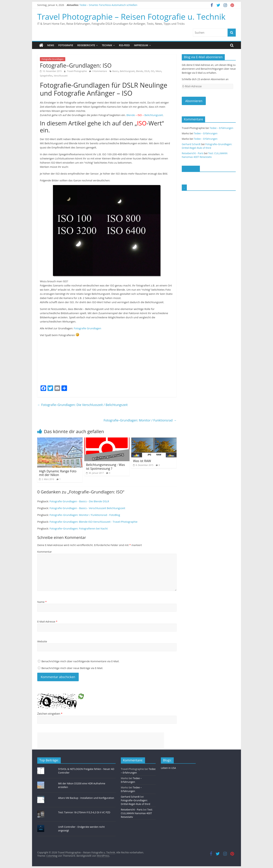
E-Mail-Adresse (47, 621)
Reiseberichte (86, 45)
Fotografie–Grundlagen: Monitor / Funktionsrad (140, 420)
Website (42, 641)
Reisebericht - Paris (193, 153)
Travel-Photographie (77, 71)
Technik (107, 45)
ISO (152, 71)
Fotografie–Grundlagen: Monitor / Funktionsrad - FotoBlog (85, 515)
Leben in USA (168, 768)
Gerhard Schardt (191, 144)
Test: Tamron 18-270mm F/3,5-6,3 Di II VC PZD (84, 812)
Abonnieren (194, 101)
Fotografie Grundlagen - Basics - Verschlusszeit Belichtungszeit (87, 508)
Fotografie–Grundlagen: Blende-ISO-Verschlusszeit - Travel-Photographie (94, 522)
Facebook (191, 168)
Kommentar (44, 552)
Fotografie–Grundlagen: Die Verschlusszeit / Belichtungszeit (82, 405)
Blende (139, 71)
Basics (116, 71)
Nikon (158, 71)
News (51, 45)
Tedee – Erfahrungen (221, 128)
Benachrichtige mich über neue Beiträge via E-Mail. (72, 668)
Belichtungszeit (127, 71)
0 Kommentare (98, 71)
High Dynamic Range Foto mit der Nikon (58, 473)
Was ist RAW (142, 461)
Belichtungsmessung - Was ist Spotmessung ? (105, 467)
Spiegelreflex (46, 76)
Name (42, 602)
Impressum (141, 45)
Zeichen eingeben (50, 713)
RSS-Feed (124, 45)
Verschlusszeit (61, 76)
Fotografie (66, 45)
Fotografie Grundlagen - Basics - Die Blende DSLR (79, 501)
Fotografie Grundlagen (53, 59)
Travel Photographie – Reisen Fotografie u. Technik (131, 17)
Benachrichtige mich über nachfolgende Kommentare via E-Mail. (80, 661)
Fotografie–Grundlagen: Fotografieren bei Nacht (79, 528)
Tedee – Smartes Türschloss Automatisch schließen (108, 5)
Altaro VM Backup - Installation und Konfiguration (86, 798)
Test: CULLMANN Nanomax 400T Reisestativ (137, 813)
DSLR (147, 71)
